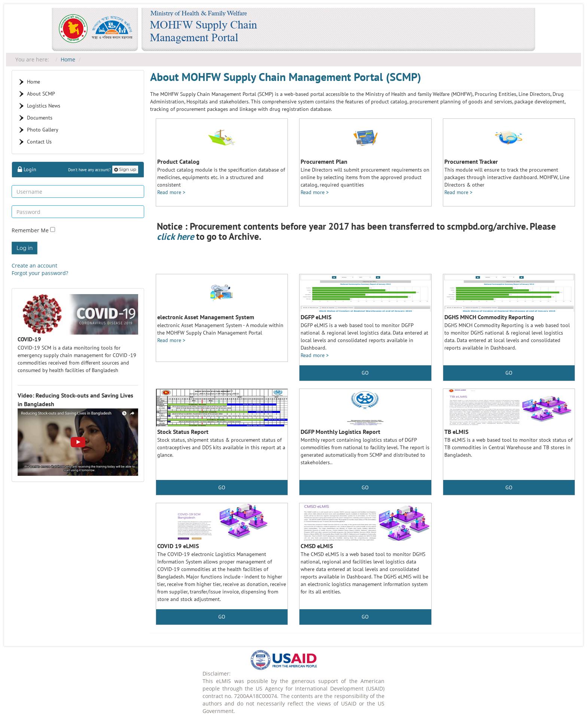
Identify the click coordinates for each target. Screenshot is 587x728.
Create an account (34, 265)
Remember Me (31, 230)
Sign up (125, 169)
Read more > (171, 192)
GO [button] (509, 373)
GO (365, 373)
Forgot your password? (40, 273)
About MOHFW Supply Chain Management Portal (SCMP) (286, 77)
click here (175, 236)
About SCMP (41, 94)
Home (68, 59)
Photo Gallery (43, 130)
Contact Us (39, 142)
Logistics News (44, 106)
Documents (40, 118)
